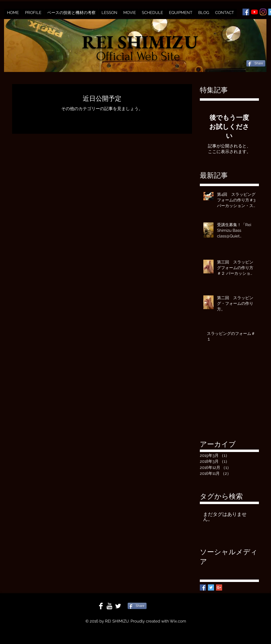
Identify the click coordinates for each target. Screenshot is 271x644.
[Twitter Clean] (118, 606)
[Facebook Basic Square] (203, 587)
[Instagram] (263, 12)
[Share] (256, 63)
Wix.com (178, 621)
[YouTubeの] (254, 12)
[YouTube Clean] (109, 606)
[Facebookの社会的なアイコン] (246, 12)
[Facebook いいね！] (257, 55)
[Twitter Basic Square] (211, 587)
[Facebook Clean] (101, 606)
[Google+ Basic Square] (219, 587)
